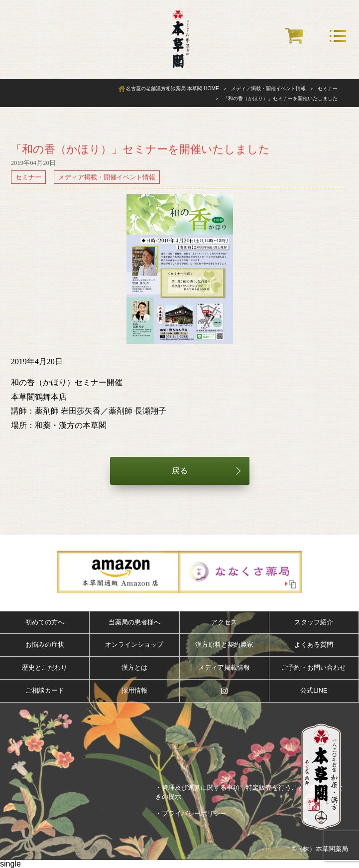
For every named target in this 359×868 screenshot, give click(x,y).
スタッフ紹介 (314, 622)
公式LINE (314, 690)
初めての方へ (45, 622)
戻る (180, 471)
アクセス (224, 622)
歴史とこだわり (45, 667)
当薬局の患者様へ (134, 622)
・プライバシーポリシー (191, 813)
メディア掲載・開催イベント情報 (107, 177)
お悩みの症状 (45, 645)
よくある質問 (314, 645)
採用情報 (134, 690)
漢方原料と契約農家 (224, 645)
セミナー (28, 177)
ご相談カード (45, 690)
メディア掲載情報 (224, 667)
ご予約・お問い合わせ (314, 667)
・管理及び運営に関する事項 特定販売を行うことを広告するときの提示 (249, 792)
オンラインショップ (134, 645)
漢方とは (134, 667)
